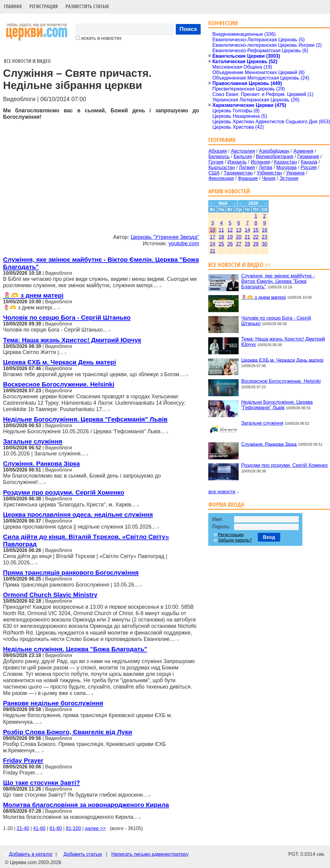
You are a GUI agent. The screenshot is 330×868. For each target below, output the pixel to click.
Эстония (289, 178)
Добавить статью (83, 854)
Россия (308, 167)
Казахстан (286, 162)
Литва (266, 167)
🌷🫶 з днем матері (33, 295)
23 (264, 237)
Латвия (247, 167)
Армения (303, 151)
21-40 (23, 828)
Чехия (269, 178)
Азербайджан (274, 151)
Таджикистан (238, 173)
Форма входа (226, 504)
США (214, 173)
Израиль (237, 162)
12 (230, 230)
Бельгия (243, 157)
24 (213, 244)
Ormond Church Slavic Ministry (50, 595)
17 (213, 237)
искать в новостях (99, 38)
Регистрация (44, 6)
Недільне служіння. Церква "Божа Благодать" (75, 649)
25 (221, 244)
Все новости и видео (27, 61)
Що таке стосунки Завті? (42, 783)
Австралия (243, 151)
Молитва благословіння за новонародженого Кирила (86, 805)
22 (256, 237)
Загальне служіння (33, 441)
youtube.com (184, 243)
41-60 (39, 828)
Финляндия (221, 178)
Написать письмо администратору (150, 854)
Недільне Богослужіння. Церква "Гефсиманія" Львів (85, 419)
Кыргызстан (221, 167)
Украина (295, 173)
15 (256, 230)
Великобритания (275, 157)
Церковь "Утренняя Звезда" (165, 237)
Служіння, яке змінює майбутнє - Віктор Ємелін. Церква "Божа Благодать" (278, 281)
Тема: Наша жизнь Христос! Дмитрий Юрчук (72, 340)
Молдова (286, 167)
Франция (248, 178)
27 (239, 244)
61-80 (56, 828)
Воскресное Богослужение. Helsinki (59, 384)
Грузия (216, 162)
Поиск (188, 29)
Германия (308, 157)
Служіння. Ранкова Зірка (41, 463)
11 (221, 230)
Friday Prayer (23, 760)
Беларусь (219, 157)
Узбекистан (269, 173)
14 (247, 230)
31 (213, 251)
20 (239, 237)
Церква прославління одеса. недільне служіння (78, 514)
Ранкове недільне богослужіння (53, 703)
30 (264, 244)
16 (264, 230)
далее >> (95, 828)
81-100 (73, 828)
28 (247, 244)
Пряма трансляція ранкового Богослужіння (71, 572)
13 (239, 230)
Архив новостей (229, 191)
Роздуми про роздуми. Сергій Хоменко (64, 492)
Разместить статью (87, 6)
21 (247, 237)
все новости (222, 492)
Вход (269, 537)
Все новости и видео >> (239, 265)
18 (221, 237)
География (222, 140)
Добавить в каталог (31, 854)
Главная (13, 6)
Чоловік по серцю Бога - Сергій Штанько (67, 317)
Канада (309, 162)
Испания (260, 162)
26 (230, 244)
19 (230, 237)
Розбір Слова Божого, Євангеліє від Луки (68, 732)
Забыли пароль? (235, 540)
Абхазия (218, 151)
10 (213, 230)
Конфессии (223, 23)
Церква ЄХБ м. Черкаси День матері (60, 362)
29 (256, 244)
